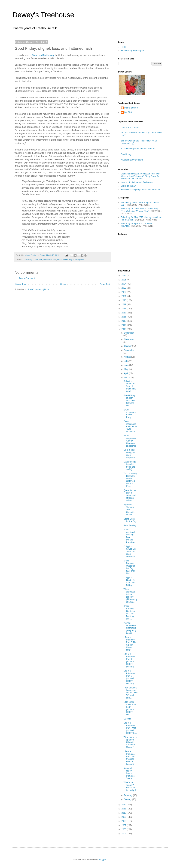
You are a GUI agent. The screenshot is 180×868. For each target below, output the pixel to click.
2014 (124, 325)
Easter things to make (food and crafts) (130, 466)
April (126, 373)
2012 (124, 805)
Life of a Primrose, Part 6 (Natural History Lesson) (129, 660)
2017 (124, 313)
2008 (124, 821)
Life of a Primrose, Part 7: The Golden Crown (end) (130, 644)
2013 (124, 329)
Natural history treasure (132, 160)
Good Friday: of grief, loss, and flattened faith (129, 401)
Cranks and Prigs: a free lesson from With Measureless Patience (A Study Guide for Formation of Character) (141, 176)
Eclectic (127, 719)
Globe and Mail (50, 259)
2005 (124, 834)
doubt (35, 259)
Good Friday (62, 259)
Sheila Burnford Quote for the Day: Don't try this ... (129, 612)
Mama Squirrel (131, 108)
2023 (124, 288)
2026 (124, 276)
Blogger (103, 860)
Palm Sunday (130, 525)
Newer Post (21, 284)
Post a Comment (27, 278)
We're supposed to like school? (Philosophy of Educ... (130, 596)
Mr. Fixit (128, 112)
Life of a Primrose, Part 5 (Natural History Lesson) (129, 677)
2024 (124, 284)
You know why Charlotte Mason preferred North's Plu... (130, 480)
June (126, 365)
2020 (124, 300)
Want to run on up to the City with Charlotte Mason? (130, 742)
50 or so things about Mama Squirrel (138, 149)
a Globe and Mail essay (42, 55)
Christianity (27, 259)
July (126, 361)
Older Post (105, 284)
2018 (124, 309)
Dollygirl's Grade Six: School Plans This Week (130, 386)
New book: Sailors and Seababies (137, 182)
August (128, 357)
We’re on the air (128, 186)
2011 (124, 809)
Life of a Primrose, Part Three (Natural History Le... (130, 728)
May (126, 369)
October (128, 346)
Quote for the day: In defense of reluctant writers (130, 495)
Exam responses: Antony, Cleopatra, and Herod (130, 441)
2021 (124, 296)
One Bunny (126, 154)
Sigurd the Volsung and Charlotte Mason (129, 510)
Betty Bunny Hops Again (132, 51)
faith (41, 259)
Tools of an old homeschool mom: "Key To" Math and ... (130, 693)
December (129, 333)
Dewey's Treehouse (43, 15)
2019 (124, 304)
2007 (124, 825)
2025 (124, 280)
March (127, 377)
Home (63, 284)
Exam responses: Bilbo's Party (130, 414)
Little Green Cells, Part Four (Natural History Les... (130, 708)
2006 (124, 829)
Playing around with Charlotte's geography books (130, 628)
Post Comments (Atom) (39, 289)
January (128, 799)
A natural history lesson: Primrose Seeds (129, 773)
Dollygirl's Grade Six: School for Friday (130, 581)
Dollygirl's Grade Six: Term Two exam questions (130, 552)
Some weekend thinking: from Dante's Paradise (129, 536)
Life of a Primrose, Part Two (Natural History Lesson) (129, 758)
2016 (124, 317)
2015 (124, 321)
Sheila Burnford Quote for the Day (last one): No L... (129, 567)
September (129, 350)
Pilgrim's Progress (76, 259)
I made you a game (130, 127)
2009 (124, 817)
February (128, 795)
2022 (124, 292)
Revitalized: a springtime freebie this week (141, 190)
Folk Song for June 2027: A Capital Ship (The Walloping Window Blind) (140, 210)
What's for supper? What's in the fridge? (130, 786)
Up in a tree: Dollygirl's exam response (129, 454)
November (129, 339)
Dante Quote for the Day (130, 520)
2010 (124, 813)
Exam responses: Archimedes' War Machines (130, 427)
